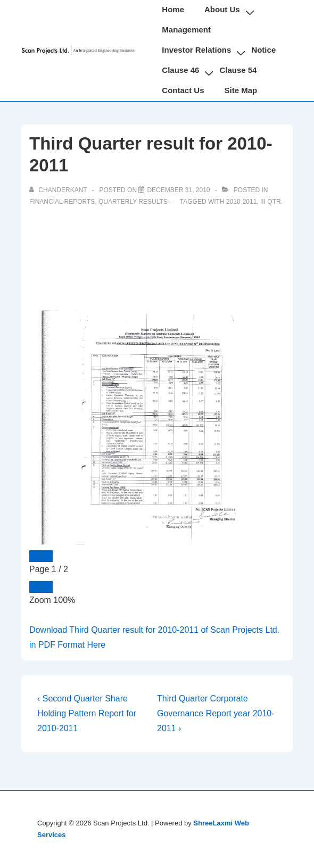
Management (186, 30)
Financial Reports (62, 202)
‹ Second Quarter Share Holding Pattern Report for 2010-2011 (87, 713)
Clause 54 (238, 70)
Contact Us (183, 90)
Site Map (241, 90)
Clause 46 (180, 70)
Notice (263, 50)
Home (173, 9)
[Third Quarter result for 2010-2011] (178, 190)
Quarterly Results (133, 202)
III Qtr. (271, 202)
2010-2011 (241, 202)
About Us (222, 9)
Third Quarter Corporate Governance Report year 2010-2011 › (216, 713)
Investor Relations (196, 50)
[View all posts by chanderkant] (59, 190)
